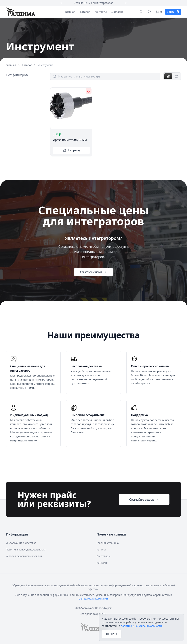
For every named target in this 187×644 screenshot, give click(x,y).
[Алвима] (20, 12)
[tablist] (172, 76)
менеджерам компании (93, 599)
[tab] (168, 76)
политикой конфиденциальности (141, 626)
